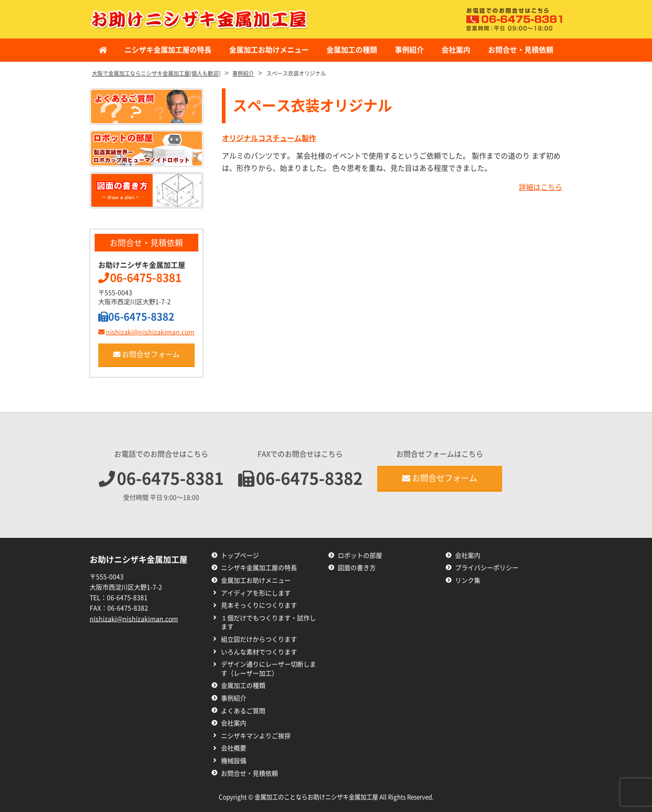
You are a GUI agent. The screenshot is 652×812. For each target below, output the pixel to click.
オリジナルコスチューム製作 (269, 138)
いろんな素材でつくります (259, 652)
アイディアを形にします (256, 593)
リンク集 (468, 580)
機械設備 (234, 761)
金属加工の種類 (352, 50)
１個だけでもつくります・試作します (268, 623)
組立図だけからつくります (259, 639)
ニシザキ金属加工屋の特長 (168, 50)
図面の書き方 (357, 568)
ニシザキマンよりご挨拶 (256, 736)
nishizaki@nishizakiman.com (146, 332)
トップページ (240, 556)
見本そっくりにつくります (259, 605)
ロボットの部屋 (360, 556)
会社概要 (234, 748)
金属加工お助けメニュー (269, 50)
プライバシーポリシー (487, 568)
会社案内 (456, 50)
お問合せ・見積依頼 (521, 50)
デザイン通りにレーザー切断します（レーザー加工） (268, 669)
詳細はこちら (541, 187)
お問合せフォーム (146, 354)
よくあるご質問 (243, 711)
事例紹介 (409, 50)
